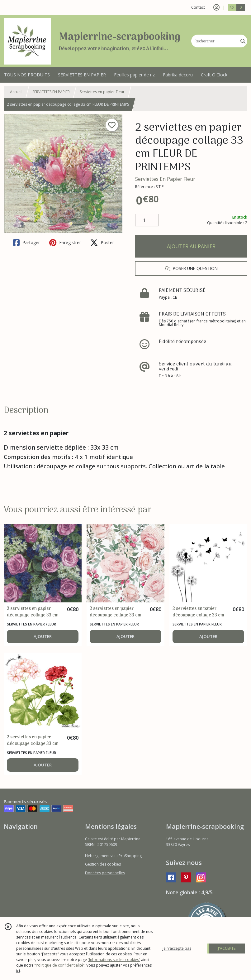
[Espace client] (216, 7)
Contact (198, 7)
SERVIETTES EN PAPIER (51, 92)
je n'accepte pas (177, 948)
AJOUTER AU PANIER (191, 246)
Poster (102, 243)
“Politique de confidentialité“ (59, 965)
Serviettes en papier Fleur (102, 92)
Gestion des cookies (103, 864)
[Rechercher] (243, 41)
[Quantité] (147, 220)
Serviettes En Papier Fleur (165, 179)
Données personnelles (105, 873)
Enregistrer (65, 243)
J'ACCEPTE (227, 948)
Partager (26, 243)
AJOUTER (43, 636)
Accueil (16, 92)
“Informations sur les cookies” (114, 960)
